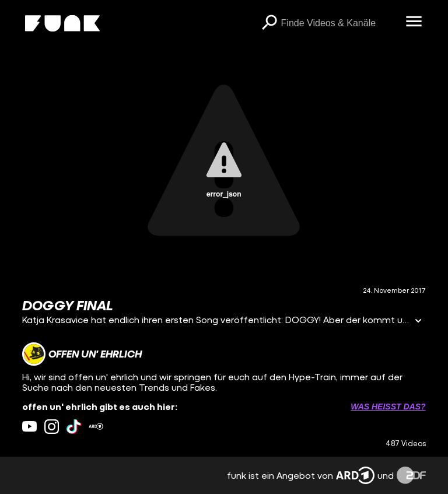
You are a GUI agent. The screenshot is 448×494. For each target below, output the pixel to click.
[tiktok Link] (74, 427)
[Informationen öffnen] (418, 322)
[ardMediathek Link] (96, 427)
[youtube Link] (29, 427)
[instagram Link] (52, 427)
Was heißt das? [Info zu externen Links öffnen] (388, 407)
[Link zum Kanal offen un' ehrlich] (82, 354)
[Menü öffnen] (414, 22)
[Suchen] (269, 23)
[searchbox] (339, 23)
